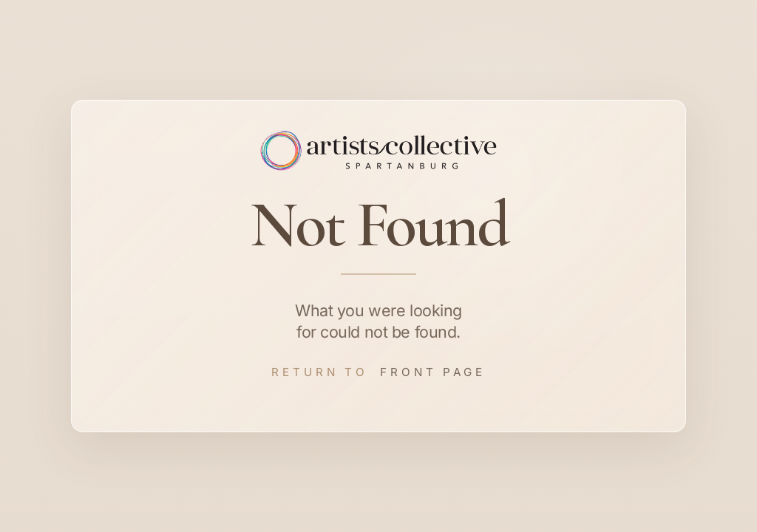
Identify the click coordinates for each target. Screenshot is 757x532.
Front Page (433, 372)
